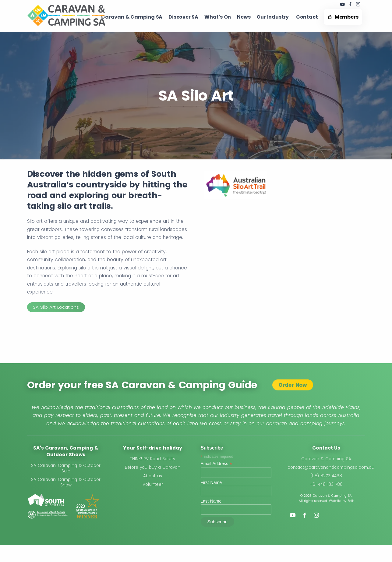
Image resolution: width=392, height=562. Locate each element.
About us (153, 476)
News (244, 17)
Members (343, 17)
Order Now (293, 385)
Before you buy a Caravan (153, 467)
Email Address (217, 464)
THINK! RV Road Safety (153, 459)
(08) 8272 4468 (326, 476)
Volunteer (153, 484)
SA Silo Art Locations (56, 307)
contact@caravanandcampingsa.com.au (331, 467)
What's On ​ (218, 17)
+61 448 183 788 (326, 484)
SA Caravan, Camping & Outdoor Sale (66, 468)
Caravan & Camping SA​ (132, 17)
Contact (307, 17)
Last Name (211, 501)
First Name (211, 482)
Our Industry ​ (273, 17)
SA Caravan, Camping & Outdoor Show (66, 482)
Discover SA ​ (183, 17)
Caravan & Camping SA (326, 459)
